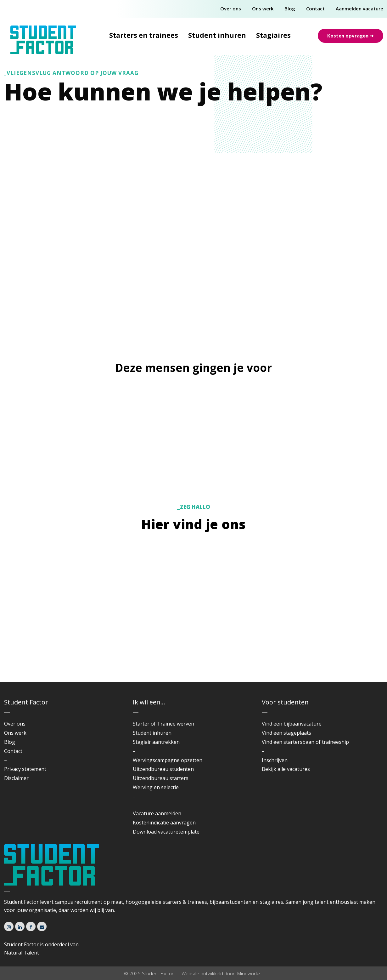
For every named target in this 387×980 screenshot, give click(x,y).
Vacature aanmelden (157, 813)
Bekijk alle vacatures (286, 769)
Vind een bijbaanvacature (292, 724)
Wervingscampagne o (158, 760)
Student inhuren (217, 35)
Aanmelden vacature (359, 9)
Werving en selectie (156, 787)
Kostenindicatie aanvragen (164, 823)
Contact (315, 9)
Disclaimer (16, 778)
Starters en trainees (144, 35)
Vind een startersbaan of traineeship (305, 742)
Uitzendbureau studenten (163, 769)
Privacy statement (25, 769)
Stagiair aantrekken (156, 742)
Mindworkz (249, 973)
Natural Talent (22, 953)
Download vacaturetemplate (166, 831)
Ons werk (263, 9)
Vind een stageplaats (286, 733)
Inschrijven (275, 760)
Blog (290, 9)
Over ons (231, 9)
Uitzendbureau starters (161, 778)
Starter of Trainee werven (163, 724)
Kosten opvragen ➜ (351, 36)
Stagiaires (273, 35)
